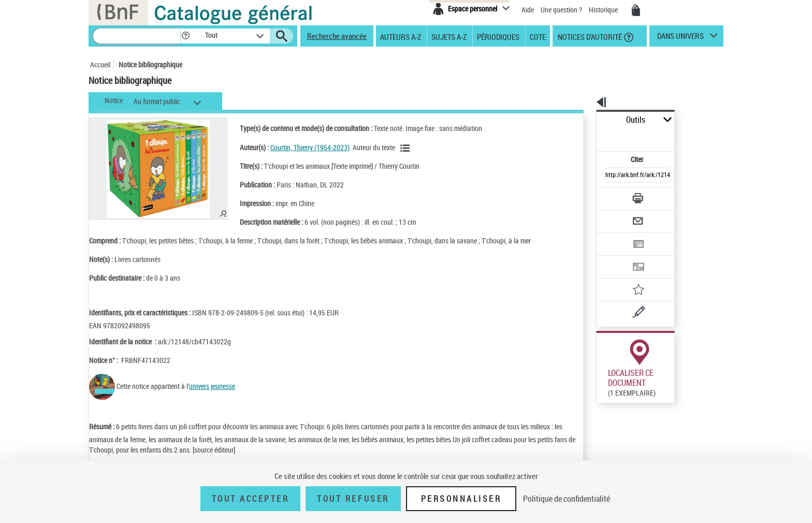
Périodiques (498, 36)
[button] (185, 36)
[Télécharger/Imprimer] (611, 176)
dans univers (680, 38)
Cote (538, 36)
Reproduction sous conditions (676, 388)
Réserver (605, 388)
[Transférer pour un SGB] (613, 236)
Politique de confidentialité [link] (567, 499)
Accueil (100, 64)
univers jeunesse (212, 386)
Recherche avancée (337, 36)
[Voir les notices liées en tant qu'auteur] (396, 148)
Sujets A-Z (449, 36)
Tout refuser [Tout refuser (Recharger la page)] (353, 499)
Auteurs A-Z (401, 36)
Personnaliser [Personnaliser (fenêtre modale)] (461, 499)
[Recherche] (137, 36)
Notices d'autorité (589, 36)
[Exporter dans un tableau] (616, 216)
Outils (585, 120)
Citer (593, 136)
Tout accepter (251, 499)
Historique (604, 10)
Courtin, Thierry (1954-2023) (299, 147)
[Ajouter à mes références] (615, 256)
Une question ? (561, 10)
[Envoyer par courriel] (609, 196)
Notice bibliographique (150, 64)
